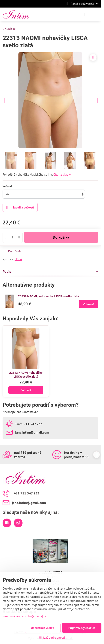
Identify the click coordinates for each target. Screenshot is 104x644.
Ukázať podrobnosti (52, 638)
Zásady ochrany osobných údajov (24, 616)
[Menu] (96, 14)
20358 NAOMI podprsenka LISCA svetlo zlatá (49, 296)
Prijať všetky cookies (82, 628)
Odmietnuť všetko (43, 628)
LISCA (18, 259)
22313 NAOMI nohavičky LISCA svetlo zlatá (26, 375)
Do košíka (61, 237)
